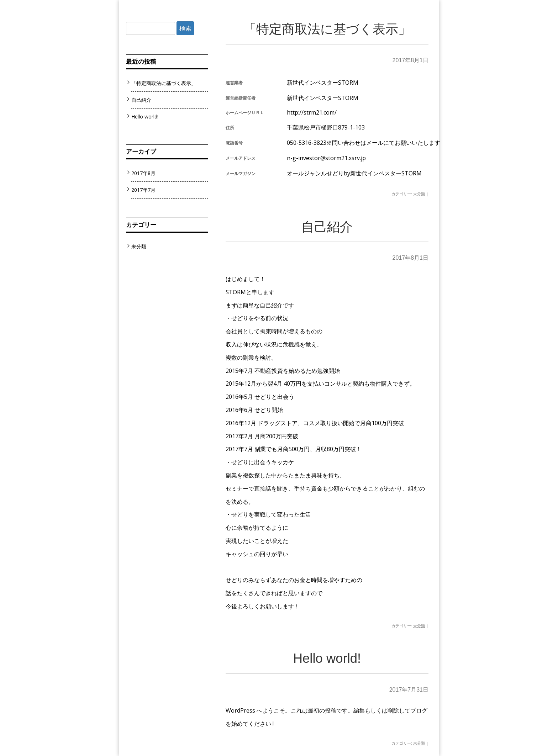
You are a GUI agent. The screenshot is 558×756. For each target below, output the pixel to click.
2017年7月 (143, 190)
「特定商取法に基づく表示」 (327, 29)
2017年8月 (143, 173)
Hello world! (327, 658)
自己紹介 (327, 227)
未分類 (419, 194)
